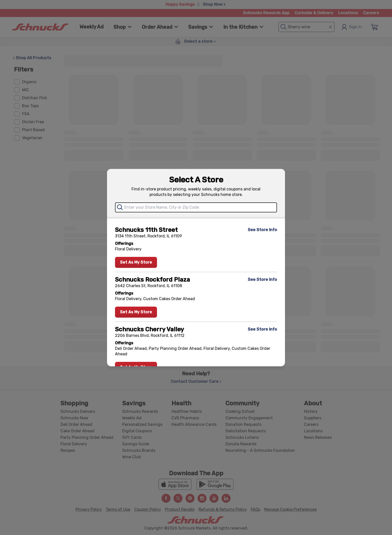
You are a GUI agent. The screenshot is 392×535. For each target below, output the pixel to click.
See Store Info (262, 230)
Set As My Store (136, 262)
